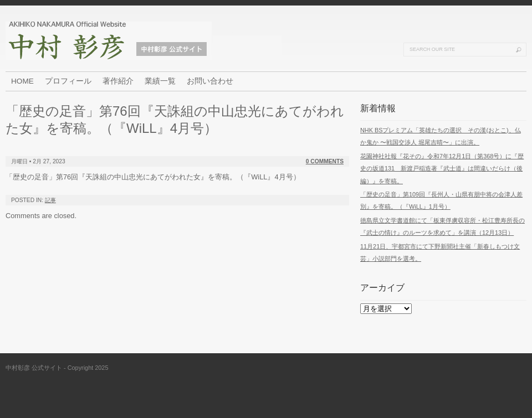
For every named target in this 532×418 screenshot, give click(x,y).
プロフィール (68, 81)
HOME (22, 81)
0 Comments (325, 161)
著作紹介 (118, 81)
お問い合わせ (210, 81)
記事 (50, 200)
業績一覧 (160, 81)
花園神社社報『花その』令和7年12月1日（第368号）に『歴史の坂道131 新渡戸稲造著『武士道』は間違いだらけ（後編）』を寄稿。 (442, 169)
